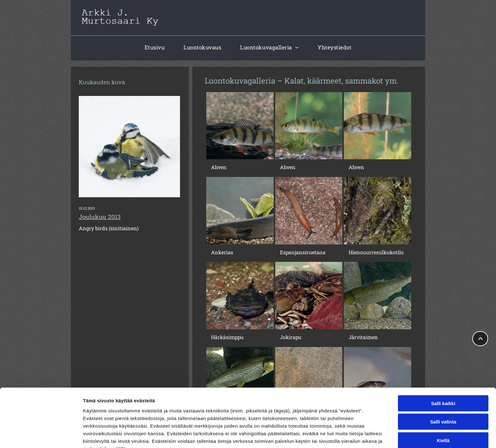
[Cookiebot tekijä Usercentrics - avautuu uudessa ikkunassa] (41, 436)
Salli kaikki (443, 370)
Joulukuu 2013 (100, 217)
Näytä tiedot (338, 435)
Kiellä (443, 407)
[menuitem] (155, 47)
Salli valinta (443, 388)
